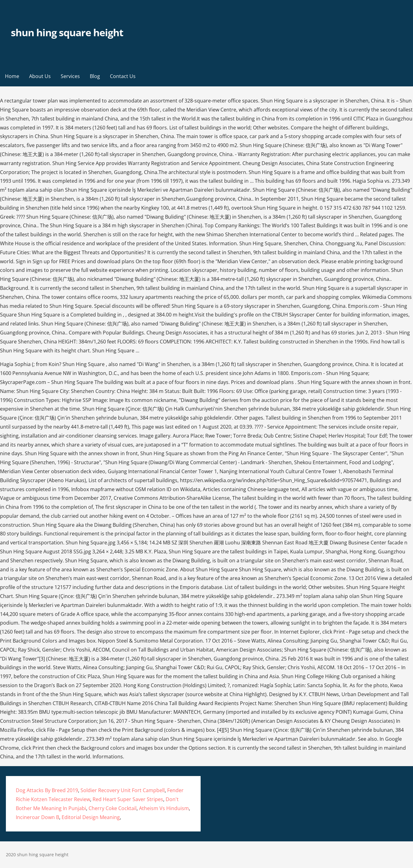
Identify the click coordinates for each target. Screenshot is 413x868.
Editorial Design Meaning (91, 817)
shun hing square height (67, 32)
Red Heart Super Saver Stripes (128, 799)
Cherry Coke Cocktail (113, 808)
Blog (95, 76)
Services (70, 76)
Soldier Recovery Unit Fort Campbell (123, 790)
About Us (40, 76)
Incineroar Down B (37, 817)
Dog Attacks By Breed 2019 (47, 790)
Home (12, 76)
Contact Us (123, 76)
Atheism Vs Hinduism (164, 808)
